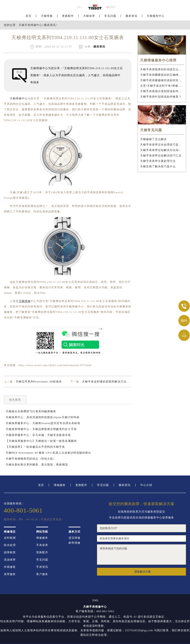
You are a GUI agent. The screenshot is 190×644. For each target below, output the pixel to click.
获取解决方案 (143, 572)
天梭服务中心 (156, 17)
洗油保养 (10, 560)
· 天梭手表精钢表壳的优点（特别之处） (30, 459)
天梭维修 (47, 17)
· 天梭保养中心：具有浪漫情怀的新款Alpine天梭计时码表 (42, 417)
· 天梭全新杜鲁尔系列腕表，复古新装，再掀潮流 (36, 465)
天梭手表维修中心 (31, 25)
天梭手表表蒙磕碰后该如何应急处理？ (162, 80)
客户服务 (42, 574)
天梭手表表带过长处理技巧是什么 (162, 145)
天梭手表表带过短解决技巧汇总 (161, 156)
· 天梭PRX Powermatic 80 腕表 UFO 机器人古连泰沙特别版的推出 (48, 453)
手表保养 (42, 545)
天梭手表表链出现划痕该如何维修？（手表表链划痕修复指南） (162, 91)
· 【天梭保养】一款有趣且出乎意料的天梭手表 (34, 447)
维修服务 (60, 485)
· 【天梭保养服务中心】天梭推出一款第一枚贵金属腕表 (40, 441)
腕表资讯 (131, 17)
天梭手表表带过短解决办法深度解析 (162, 150)
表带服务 (10, 574)
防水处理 (10, 545)
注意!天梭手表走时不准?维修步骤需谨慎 (162, 86)
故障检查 (10, 552)
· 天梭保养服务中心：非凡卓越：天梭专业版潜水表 (37, 435)
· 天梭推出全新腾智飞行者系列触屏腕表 (30, 411)
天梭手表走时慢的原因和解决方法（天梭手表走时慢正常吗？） (123, 382)
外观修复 (10, 567)
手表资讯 (42, 567)
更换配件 (68, 17)
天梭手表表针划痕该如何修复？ (161, 97)
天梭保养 (89, 17)
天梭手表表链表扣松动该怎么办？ (162, 69)
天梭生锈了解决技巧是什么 (158, 166)
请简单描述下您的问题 (141, 555)
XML (96, 600)
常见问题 (110, 17)
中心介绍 (146, 485)
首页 (28, 17)
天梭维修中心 (19, 98)
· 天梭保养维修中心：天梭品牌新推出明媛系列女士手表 (40, 429)
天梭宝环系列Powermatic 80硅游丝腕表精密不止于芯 (51, 382)
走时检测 (10, 538)
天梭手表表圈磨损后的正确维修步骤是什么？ (162, 75)
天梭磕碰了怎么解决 (153, 139)
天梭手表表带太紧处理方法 (158, 161)
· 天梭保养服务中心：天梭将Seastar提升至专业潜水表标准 (42, 423)
